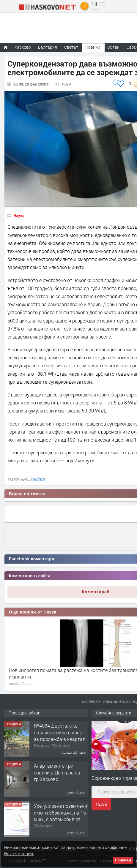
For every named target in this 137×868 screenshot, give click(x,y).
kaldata (37, 479)
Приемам (123, 860)
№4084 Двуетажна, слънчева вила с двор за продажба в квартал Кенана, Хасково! (60, 736)
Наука (19, 215)
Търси (101, 804)
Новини (93, 47)
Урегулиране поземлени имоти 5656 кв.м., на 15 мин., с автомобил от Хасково (60, 816)
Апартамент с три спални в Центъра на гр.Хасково (57, 772)
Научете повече (19, 854)
